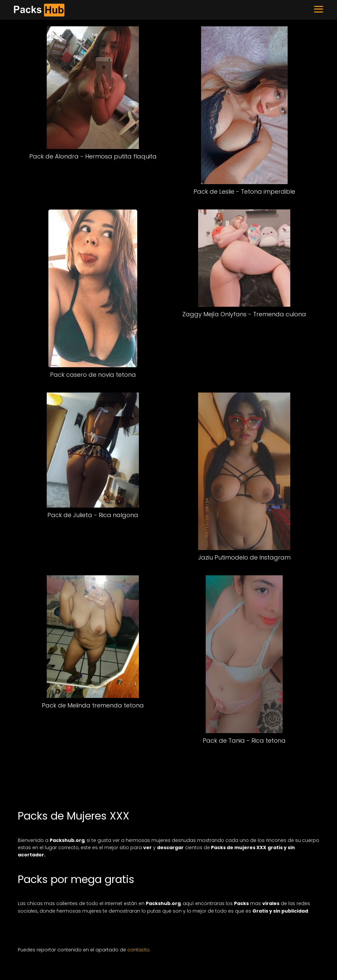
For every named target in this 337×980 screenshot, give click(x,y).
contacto (138, 950)
